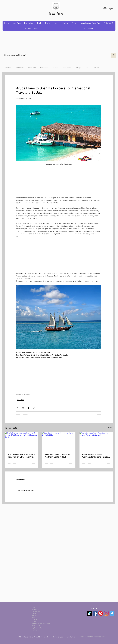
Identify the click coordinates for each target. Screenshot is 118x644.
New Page (35, 609)
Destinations (36, 611)
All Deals (8, 68)
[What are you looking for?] (55, 55)
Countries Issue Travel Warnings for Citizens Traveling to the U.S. (96, 456)
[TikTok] (89, 613)
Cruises (35, 620)
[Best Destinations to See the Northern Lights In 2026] (59, 441)
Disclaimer (71, 637)
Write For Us (36, 626)
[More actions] (100, 83)
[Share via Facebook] (17, 408)
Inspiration (67, 68)
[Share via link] (34, 408)
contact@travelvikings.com (95, 637)
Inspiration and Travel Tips (41, 624)
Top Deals (20, 68)
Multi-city (32, 68)
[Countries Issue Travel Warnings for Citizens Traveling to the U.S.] (96, 441)
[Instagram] (106, 613)
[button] (29, 23)
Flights (55, 68)
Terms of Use (58, 637)
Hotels (34, 618)
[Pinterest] (101, 613)
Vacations (44, 68)
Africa (96, 68)
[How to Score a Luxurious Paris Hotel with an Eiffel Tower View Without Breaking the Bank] (21, 441)
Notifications (36, 630)
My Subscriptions (38, 628)
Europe (79, 68)
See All (111, 428)
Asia (88, 68)
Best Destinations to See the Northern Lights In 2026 (57, 456)
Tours (34, 622)
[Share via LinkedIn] (29, 408)
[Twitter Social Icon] (112, 613)
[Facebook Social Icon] (95, 613)
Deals (34, 614)
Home (34, 607)
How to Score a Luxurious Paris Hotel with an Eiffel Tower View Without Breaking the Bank (21, 456)
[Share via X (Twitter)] (23, 408)
